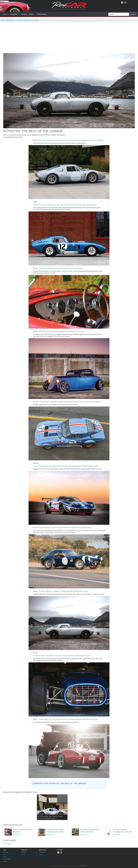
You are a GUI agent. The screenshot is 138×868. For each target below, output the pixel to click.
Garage (6, 852)
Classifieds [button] (14, 14)
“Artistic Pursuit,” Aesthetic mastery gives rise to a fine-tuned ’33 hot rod (61, 331)
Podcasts (42, 852)
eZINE (23, 854)
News (5, 857)
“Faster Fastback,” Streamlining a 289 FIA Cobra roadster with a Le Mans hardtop (65, 528)
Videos (41, 854)
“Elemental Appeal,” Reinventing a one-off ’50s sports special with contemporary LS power (62, 656)
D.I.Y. (5, 854)
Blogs (5, 861)
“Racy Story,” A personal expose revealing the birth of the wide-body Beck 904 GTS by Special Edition (70, 140)
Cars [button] (5, 14)
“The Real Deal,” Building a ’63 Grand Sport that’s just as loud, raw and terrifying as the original (69, 402)
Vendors (24, 14)
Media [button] (31, 14)
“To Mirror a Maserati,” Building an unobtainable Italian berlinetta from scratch (63, 591)
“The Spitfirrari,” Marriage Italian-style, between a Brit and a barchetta (60, 268)
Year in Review (8, 844)
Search (133, 14)
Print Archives (42, 14)
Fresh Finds (7, 859)
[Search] (119, 14)
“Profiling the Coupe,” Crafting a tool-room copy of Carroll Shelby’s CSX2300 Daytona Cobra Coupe (65, 205)
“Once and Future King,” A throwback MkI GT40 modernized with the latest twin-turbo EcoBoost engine (66, 466)
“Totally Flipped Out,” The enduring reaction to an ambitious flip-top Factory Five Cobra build (68, 719)
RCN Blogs (10, 20)
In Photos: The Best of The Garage (27, 20)
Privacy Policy (83, 866)
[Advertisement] (69, 36)
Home (3, 20)
